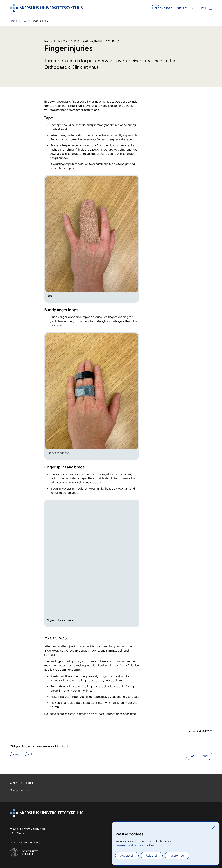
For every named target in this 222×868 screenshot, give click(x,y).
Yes (17, 754)
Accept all (127, 855)
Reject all (152, 855)
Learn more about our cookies (135, 845)
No (32, 754)
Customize (177, 855)
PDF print (202, 756)
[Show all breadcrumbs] (24, 21)
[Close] (213, 828)
